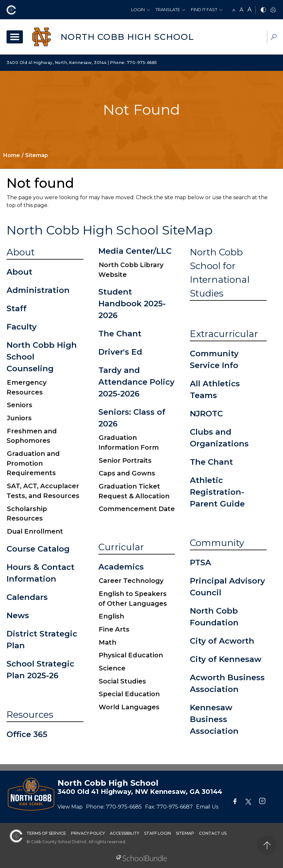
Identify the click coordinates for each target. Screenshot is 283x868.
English (111, 616)
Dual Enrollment (35, 531)
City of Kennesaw (226, 659)
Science (112, 668)
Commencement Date (137, 509)
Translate (168, 9)
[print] (273, 10)
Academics (121, 567)
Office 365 (27, 734)
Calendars (27, 597)
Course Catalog (38, 549)
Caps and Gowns (127, 473)
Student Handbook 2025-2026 (132, 304)
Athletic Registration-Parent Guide (217, 492)
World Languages (129, 707)
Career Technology (131, 581)
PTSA (200, 563)
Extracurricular (224, 334)
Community (217, 543)
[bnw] (263, 10)
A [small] (234, 10)
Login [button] (138, 9)
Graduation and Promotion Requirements (33, 463)
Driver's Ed (120, 352)
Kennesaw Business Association (214, 719)
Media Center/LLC (135, 251)
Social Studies (122, 681)
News (18, 615)
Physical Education (131, 655)
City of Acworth (222, 641)
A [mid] (241, 10)
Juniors (19, 418)
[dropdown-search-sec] (274, 38)
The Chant (120, 334)
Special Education (129, 694)
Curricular (121, 547)
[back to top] (267, 845)
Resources (30, 715)
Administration (38, 290)
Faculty (22, 327)
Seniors (20, 405)
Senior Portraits (125, 460)
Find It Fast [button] (204, 9)
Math (108, 642)
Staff (17, 308)
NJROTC (206, 414)
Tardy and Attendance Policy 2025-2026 (136, 382)
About (21, 252)
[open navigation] (15, 37)
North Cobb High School (127, 37)
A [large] (250, 9)
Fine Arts (114, 629)
